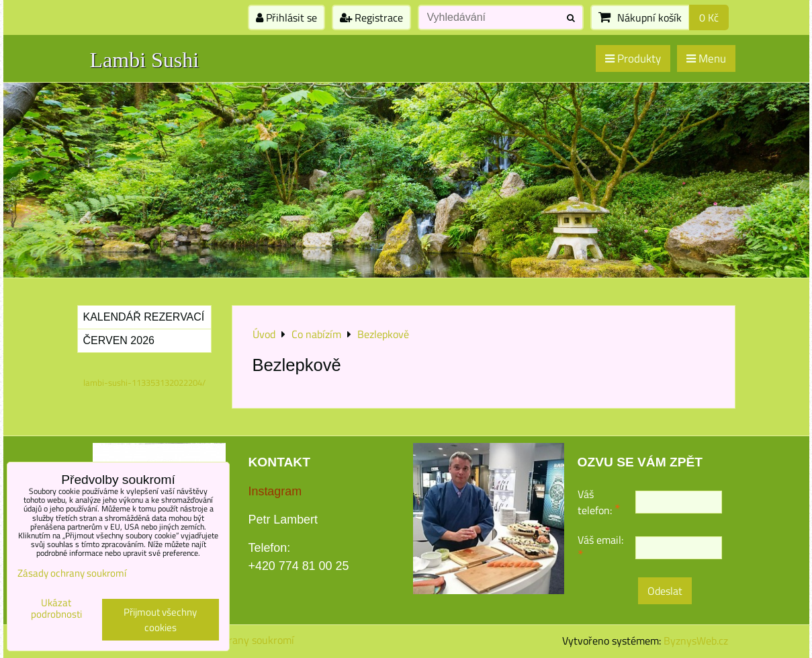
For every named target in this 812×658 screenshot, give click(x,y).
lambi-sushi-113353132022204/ (144, 382)
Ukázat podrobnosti (56, 609)
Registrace (371, 17)
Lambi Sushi (145, 60)
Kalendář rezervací (144, 317)
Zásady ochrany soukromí (236, 640)
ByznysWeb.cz (696, 641)
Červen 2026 (119, 340)
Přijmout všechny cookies (160, 620)
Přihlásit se (286, 17)
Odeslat (665, 591)
